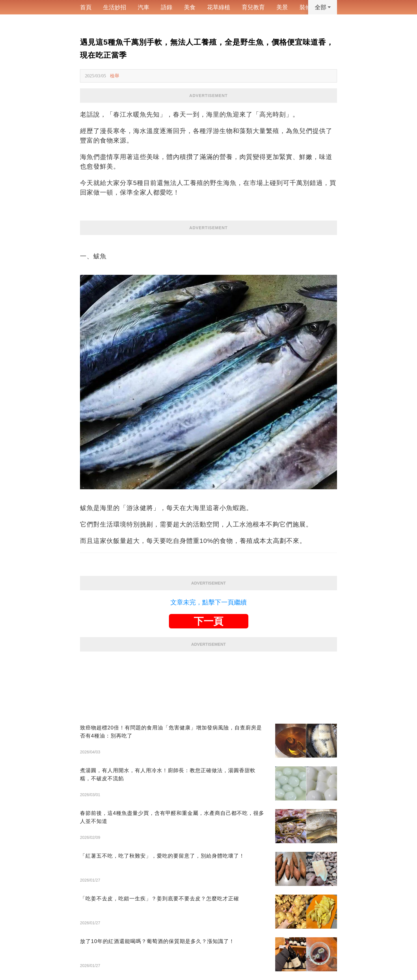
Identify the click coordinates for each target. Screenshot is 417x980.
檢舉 (115, 76)
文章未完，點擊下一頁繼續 (208, 602)
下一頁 (208, 621)
